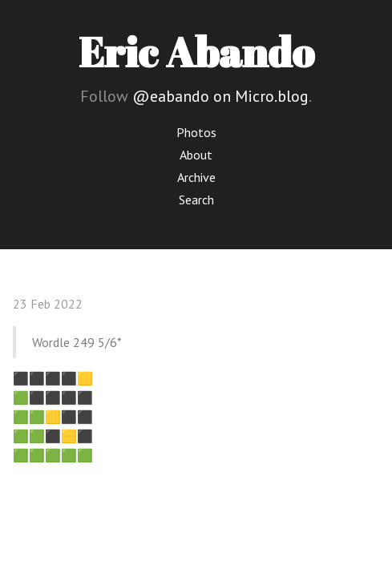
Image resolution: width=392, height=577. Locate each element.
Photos (196, 132)
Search (196, 200)
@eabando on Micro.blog (220, 96)
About (196, 155)
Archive (196, 177)
